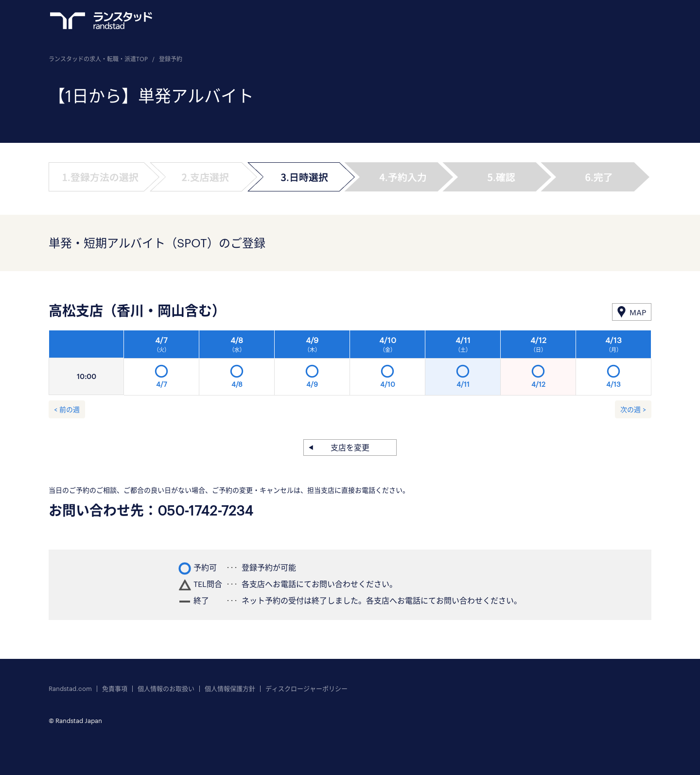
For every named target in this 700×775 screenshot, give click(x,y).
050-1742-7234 (205, 510)
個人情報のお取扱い (166, 689)
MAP (638, 312)
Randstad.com (70, 689)
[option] (388, 365)
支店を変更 (350, 447)
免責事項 (115, 689)
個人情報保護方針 (230, 689)
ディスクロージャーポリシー (306, 689)
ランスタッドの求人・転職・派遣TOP (98, 59)
